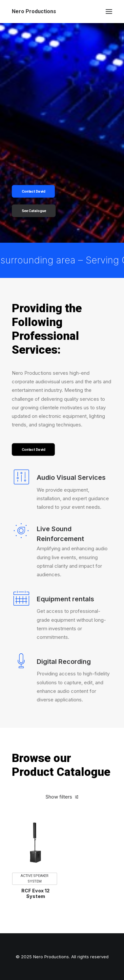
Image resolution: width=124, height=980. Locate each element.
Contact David (33, 191)
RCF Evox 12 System (35, 906)
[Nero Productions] (34, 12)
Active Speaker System (35, 891)
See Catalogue (34, 211)
